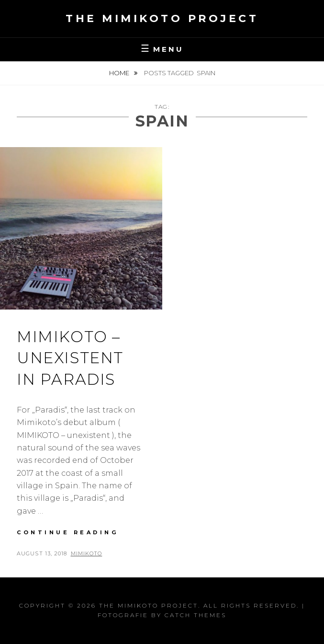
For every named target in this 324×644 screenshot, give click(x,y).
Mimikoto (87, 553)
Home (120, 73)
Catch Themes (196, 615)
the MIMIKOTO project (162, 18)
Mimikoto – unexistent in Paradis (70, 358)
